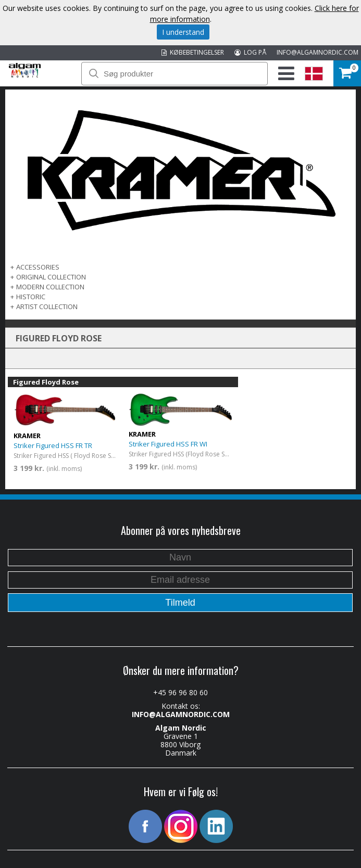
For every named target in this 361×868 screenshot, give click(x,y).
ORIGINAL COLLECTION (51, 277)
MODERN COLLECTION (50, 287)
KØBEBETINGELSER (193, 52)
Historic (31, 297)
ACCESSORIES (38, 267)
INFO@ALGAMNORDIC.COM (318, 52)
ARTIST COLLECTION (47, 307)
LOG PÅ (250, 52)
